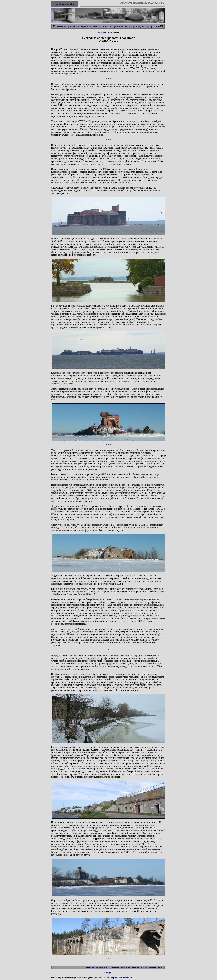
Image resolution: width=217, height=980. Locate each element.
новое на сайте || (130, 967)
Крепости (102, 33)
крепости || (75, 27)
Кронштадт (114, 33)
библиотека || (63, 27)
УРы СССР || (109, 27)
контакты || (115, 967)
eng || (106, 967)
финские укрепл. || (125, 27)
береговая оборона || (92, 27)
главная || (90, 967)
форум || (99, 967)
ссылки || (143, 967)
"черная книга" (156, 967)
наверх (108, 973)
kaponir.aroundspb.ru (65, 4)
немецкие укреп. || (143, 27)
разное (157, 27)
